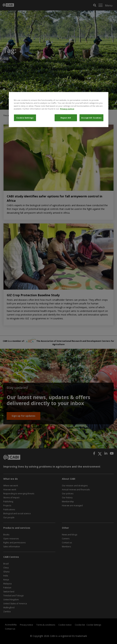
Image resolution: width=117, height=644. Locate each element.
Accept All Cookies (91, 118)
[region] (59, 109)
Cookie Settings (25, 118)
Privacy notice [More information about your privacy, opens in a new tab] (67, 109)
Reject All (66, 118)
